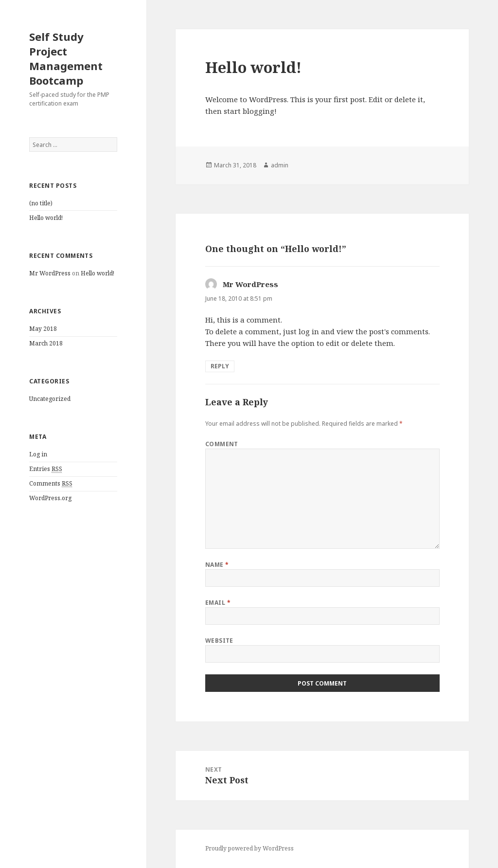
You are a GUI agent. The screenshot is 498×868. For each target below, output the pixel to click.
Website (219, 641)
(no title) (41, 203)
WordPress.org (50, 498)
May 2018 (43, 329)
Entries (46, 469)
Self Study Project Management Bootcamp (66, 58)
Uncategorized (50, 399)
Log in (38, 454)
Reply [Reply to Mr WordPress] (220, 366)
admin (280, 165)
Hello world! (46, 218)
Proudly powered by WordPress (249, 848)
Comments (51, 484)
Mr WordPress (50, 273)
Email (218, 603)
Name (217, 565)
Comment (222, 444)
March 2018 (46, 343)
